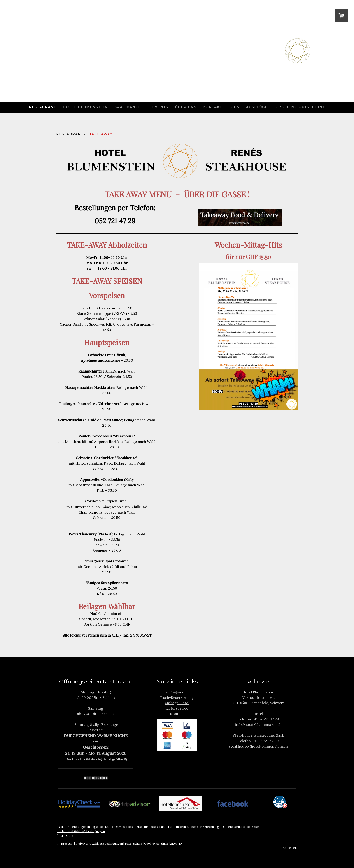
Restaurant (42, 107)
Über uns (186, 107)
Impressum (65, 844)
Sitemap (176, 844)
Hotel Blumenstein (85, 107)
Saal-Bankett (130, 107)
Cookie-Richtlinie (156, 844)
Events (160, 107)
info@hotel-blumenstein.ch (258, 724)
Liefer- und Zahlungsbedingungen (81, 831)
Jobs (234, 107)
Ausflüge (257, 107)
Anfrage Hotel (177, 703)
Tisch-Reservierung (177, 697)
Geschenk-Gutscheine (300, 107)
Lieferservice (177, 708)
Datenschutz (134, 844)
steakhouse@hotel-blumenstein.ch (258, 746)
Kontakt (213, 107)
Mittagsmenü (177, 692)
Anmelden (290, 848)
